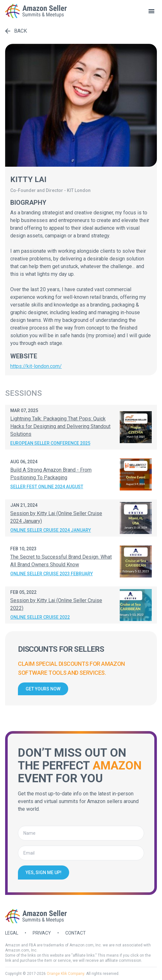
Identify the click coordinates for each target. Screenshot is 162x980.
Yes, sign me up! (44, 872)
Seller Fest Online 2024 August (47, 487)
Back (16, 31)
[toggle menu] (151, 11)
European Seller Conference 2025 (50, 443)
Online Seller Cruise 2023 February (52, 574)
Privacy (42, 933)
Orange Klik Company (65, 974)
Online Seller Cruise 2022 (40, 617)
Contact (76, 933)
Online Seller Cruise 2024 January (51, 530)
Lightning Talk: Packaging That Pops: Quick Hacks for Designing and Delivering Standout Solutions (60, 426)
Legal (12, 933)
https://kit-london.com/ (36, 366)
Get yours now (43, 689)
